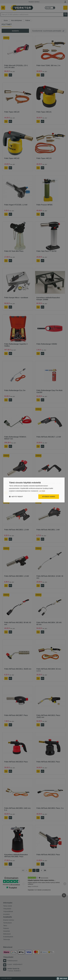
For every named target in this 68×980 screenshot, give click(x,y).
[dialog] (34, 490)
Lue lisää (42, 491)
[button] (16, 497)
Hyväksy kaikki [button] (49, 497)
